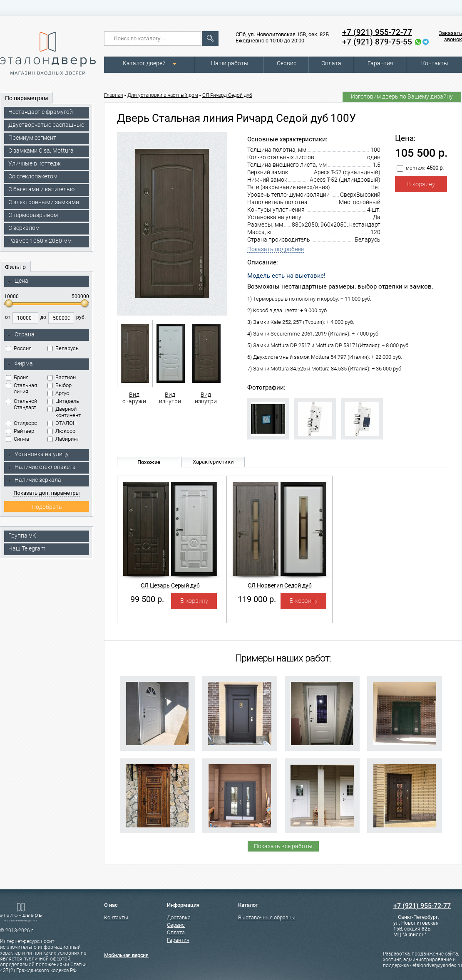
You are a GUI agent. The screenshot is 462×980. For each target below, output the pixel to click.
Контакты (435, 63)
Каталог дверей (144, 63)
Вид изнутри (170, 362)
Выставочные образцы (267, 917)
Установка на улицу (38, 454)
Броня (17, 377)
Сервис (287, 63)
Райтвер (20, 431)
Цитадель (63, 401)
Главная (114, 95)
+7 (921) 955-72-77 (377, 32)
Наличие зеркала (34, 480)
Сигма (17, 439)
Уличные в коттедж (35, 163)
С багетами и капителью (41, 189)
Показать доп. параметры (46, 493)
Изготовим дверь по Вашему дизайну (402, 96)
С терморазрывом (33, 215)
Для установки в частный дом (163, 95)
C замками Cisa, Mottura (41, 151)
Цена (18, 281)
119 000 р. (257, 599)
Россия (19, 348)
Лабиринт (63, 439)
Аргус (58, 393)
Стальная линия (21, 388)
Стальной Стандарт (21, 404)
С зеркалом (24, 228)
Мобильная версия (126, 955)
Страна (21, 335)
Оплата (331, 63)
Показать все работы (283, 846)
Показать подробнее (276, 249)
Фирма (20, 364)
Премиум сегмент (32, 138)
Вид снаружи (134, 362)
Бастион (62, 377)
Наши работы (230, 63)
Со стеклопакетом (33, 176)
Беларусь (63, 348)
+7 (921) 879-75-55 (377, 42)
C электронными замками (44, 202)
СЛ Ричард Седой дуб (227, 95)
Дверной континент (64, 412)
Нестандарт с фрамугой (41, 112)
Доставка (179, 917)
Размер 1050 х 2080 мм (40, 241)
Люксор (61, 431)
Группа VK (22, 536)
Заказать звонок (450, 36)
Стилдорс (21, 423)
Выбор (60, 385)
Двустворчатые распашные (46, 125)
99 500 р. (147, 599)
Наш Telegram (27, 548)
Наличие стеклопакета (41, 467)
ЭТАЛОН (62, 423)
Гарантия (380, 63)
